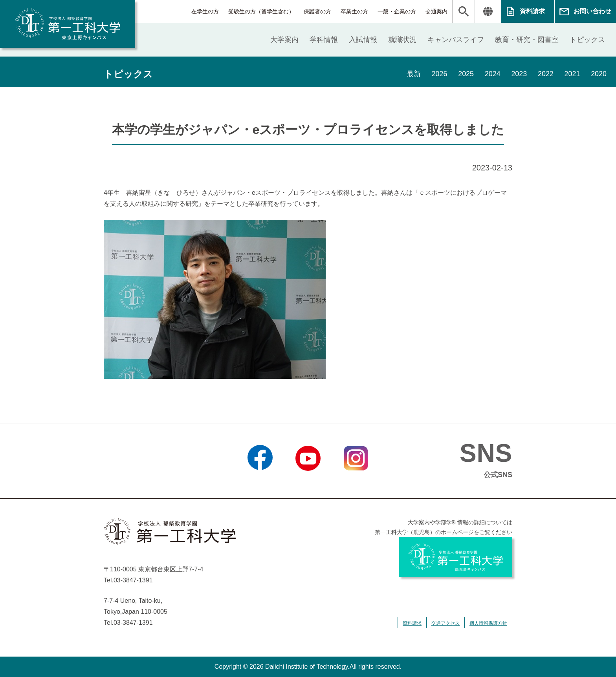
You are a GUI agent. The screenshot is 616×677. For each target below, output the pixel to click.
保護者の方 (317, 11)
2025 (465, 74)
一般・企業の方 (397, 11)
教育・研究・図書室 (527, 40)
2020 (599, 74)
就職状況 (402, 40)
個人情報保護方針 (488, 623)
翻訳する (488, 11)
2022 (545, 74)
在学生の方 (205, 11)
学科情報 (324, 40)
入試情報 (363, 40)
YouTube (308, 481)
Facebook (260, 481)
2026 (438, 74)
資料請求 (532, 11)
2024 (492, 74)
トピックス (587, 40)
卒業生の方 (354, 11)
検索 (464, 11)
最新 (412, 74)
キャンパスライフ (456, 40)
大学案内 (284, 40)
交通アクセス (445, 623)
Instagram (356, 481)
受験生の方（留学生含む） (261, 11)
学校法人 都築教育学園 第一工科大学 (68, 24)
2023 (519, 74)
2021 (572, 74)
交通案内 (436, 11)
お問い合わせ (592, 11)
